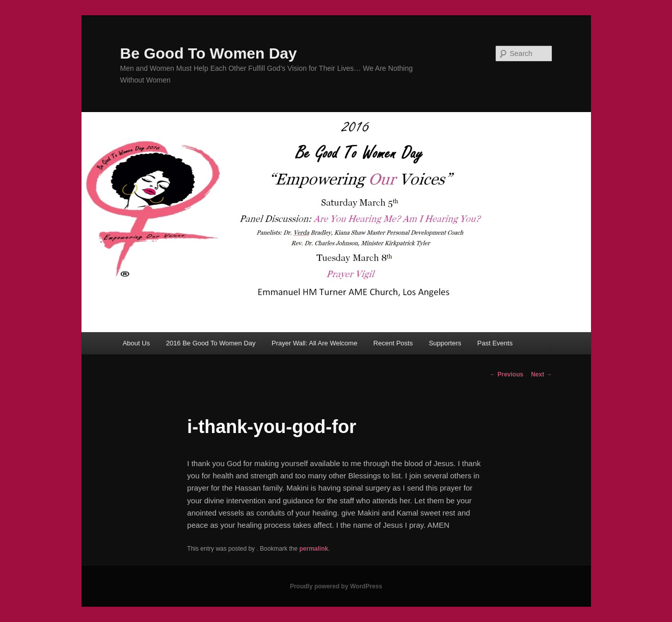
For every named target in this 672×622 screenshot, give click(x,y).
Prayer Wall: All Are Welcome (314, 343)
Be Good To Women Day (209, 53)
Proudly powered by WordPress (336, 586)
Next (541, 374)
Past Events (495, 343)
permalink (314, 549)
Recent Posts (393, 343)
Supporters (445, 343)
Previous (506, 374)
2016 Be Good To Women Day (211, 343)
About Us (136, 343)
